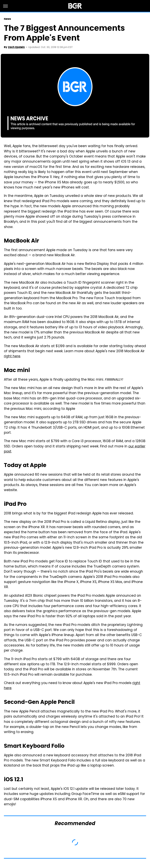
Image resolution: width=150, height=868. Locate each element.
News (7, 19)
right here (12, 357)
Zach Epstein (16, 47)
